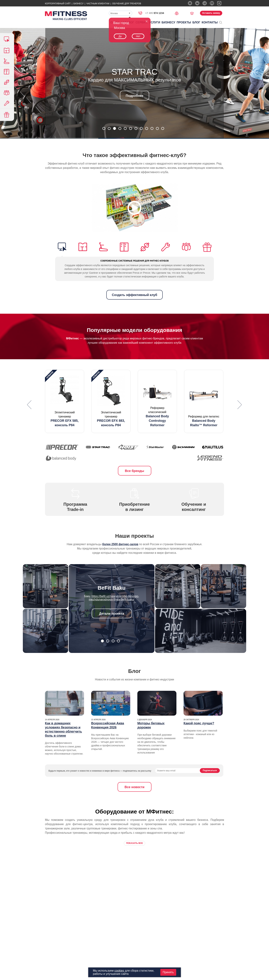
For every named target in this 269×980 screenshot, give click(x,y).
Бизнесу (78, 4)
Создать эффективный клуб (134, 295)
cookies (119, 971)
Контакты (210, 22)
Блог (196, 22)
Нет (138, 36)
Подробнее (134, 96)
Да (120, 36)
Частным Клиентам (98, 4)
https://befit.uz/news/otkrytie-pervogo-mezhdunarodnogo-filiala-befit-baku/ (114, 598)
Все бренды (134, 471)
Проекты (184, 22)
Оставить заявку (211, 13)
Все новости (134, 787)
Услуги (155, 22)
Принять (168, 972)
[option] (65, 401)
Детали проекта (112, 614)
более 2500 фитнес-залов (120, 544)
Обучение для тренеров (127, 4)
